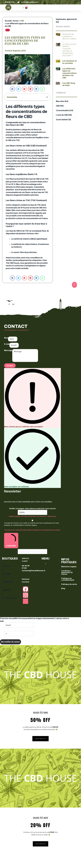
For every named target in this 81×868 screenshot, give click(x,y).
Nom (6, 338)
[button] (23, 8)
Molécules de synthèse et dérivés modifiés (69, 36)
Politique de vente (69, 584)
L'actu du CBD (62, 115)
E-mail (7, 344)
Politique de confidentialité (68, 579)
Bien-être (60, 101)
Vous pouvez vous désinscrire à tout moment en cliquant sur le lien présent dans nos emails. (32, 530)
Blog (63, 588)
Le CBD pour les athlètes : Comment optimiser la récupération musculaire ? (69, 50)
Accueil (8, 21)
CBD (22, 21)
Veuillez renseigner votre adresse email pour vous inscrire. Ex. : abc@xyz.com (32, 516)
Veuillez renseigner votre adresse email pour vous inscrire (32, 509)
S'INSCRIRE (11, 540)
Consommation (63, 110)
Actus (16, 21)
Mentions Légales (69, 567)
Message (8, 350)
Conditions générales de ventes (67, 572)
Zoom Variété (62, 120)
